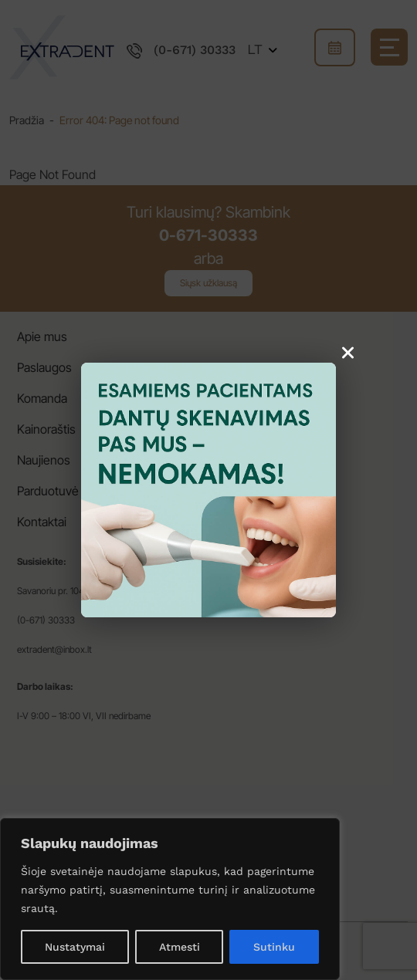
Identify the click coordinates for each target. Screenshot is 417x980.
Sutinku (274, 947)
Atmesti (180, 947)
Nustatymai (75, 947)
